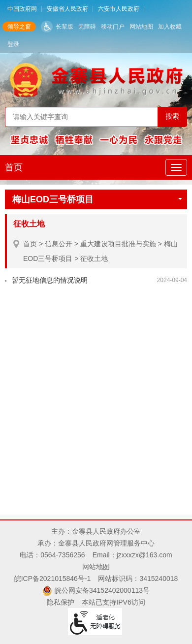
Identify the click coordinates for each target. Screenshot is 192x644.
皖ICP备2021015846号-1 (53, 579)
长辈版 (64, 27)
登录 (13, 44)
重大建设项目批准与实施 (118, 244)
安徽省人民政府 (67, 9)
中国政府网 (22, 9)
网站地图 (141, 27)
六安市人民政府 (119, 9)
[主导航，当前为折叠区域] (176, 167)
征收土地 (94, 258)
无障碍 (87, 27)
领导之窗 (19, 27)
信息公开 (59, 244)
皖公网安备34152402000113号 (102, 590)
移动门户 (113, 27)
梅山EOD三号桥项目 (97, 199)
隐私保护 (61, 602)
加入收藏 (170, 27)
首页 (14, 167)
